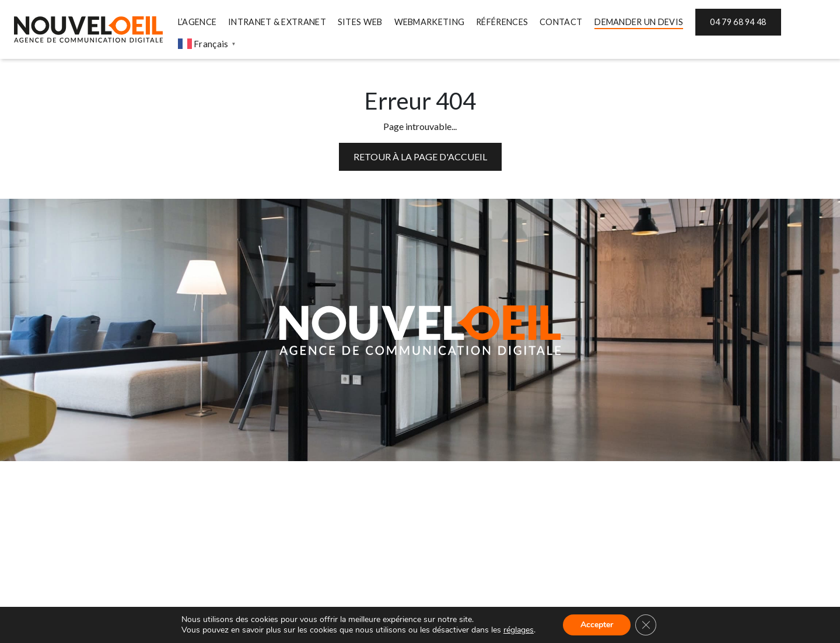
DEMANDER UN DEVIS (639, 22)
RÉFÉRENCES (502, 22)
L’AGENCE (197, 22)
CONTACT (561, 22)
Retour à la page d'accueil (420, 157)
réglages (519, 630)
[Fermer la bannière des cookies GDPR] (646, 625)
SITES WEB (360, 22)
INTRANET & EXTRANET (277, 22)
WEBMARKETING (430, 22)
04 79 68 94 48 (738, 22)
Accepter (597, 625)
